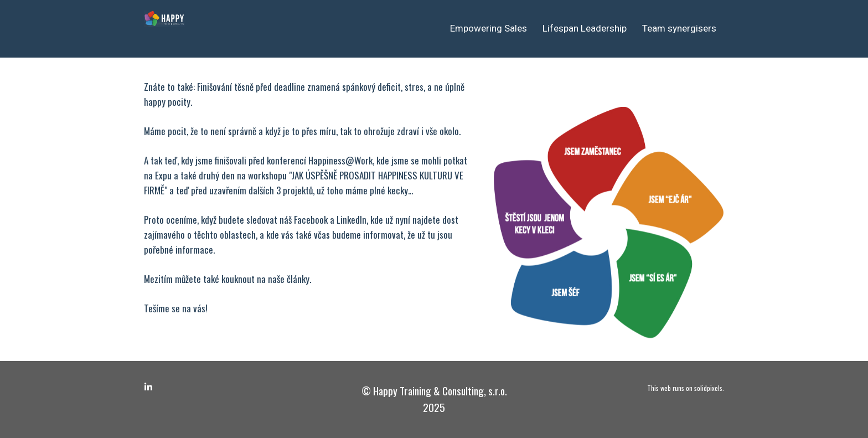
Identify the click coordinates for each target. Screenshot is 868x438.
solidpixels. (709, 388)
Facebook (311, 220)
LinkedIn (352, 220)
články (298, 279)
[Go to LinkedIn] (148, 387)
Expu (163, 175)
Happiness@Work (340, 160)
